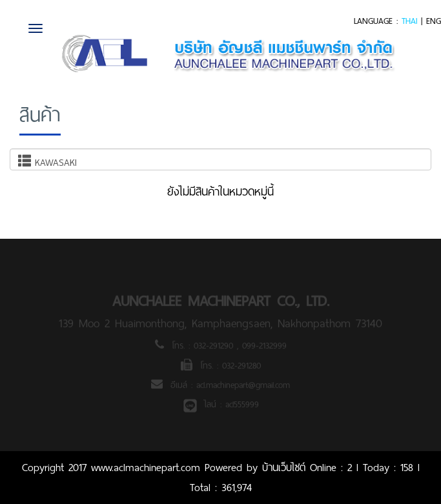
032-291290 (215, 347)
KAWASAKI (47, 162)
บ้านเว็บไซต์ (284, 468)
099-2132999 (264, 347)
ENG (434, 21)
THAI (409, 21)
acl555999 (242, 406)
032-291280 (241, 367)
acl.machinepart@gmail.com (243, 387)
